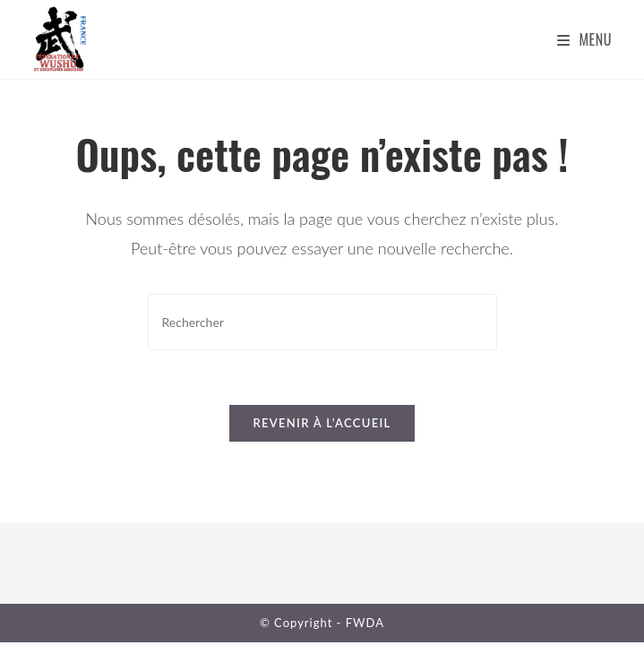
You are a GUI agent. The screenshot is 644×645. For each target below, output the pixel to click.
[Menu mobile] (584, 39)
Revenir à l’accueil (322, 423)
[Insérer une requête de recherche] (322, 322)
